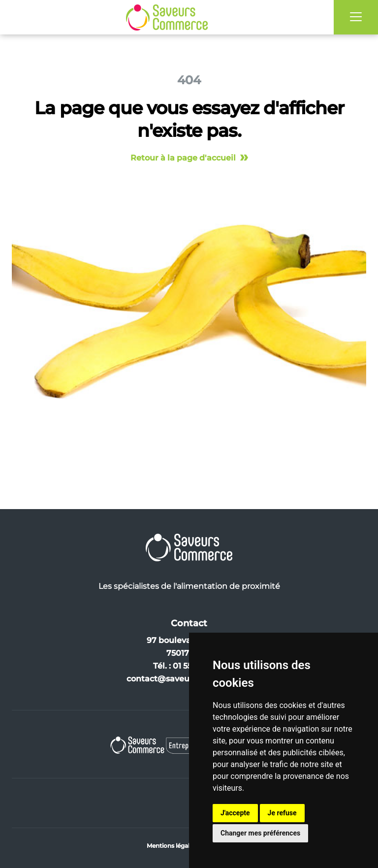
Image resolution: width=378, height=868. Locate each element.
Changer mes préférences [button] (260, 833)
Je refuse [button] (282, 813)
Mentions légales (171, 846)
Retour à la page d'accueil (189, 158)
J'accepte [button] (235, 813)
